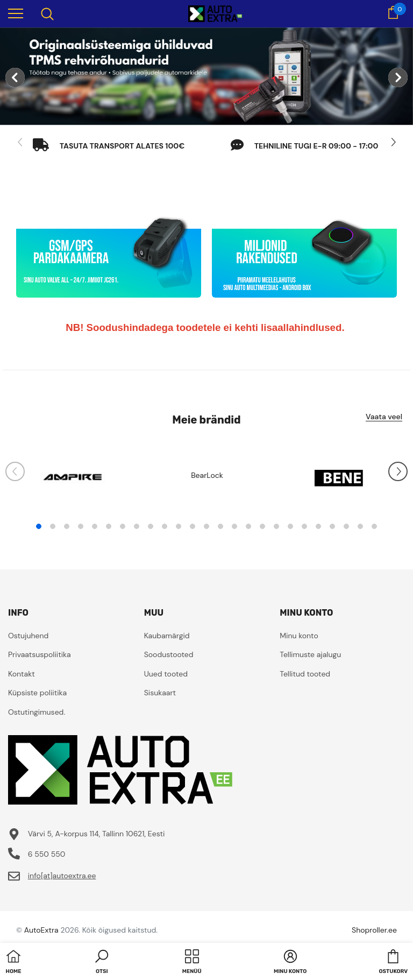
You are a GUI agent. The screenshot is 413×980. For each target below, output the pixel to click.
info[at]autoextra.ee (62, 876)
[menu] (16, 13)
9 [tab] (151, 526)
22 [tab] (332, 526)
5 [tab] (95, 526)
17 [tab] (262, 526)
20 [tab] (304, 526)
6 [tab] (109, 526)
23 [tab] (346, 526)
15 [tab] (234, 526)
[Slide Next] (393, 143)
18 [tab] (276, 526)
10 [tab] (165, 526)
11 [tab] (179, 526)
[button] (102, 963)
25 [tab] (374, 526)
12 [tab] (193, 526)
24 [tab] (360, 526)
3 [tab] (67, 526)
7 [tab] (123, 526)
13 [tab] (206, 526)
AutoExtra (41, 930)
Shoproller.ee (374, 930)
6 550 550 (47, 854)
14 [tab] (220, 526)
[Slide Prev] (20, 143)
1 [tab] (39, 526)
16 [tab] (248, 526)
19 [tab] (290, 526)
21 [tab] (318, 526)
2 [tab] (53, 526)
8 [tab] (137, 526)
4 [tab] (81, 526)
